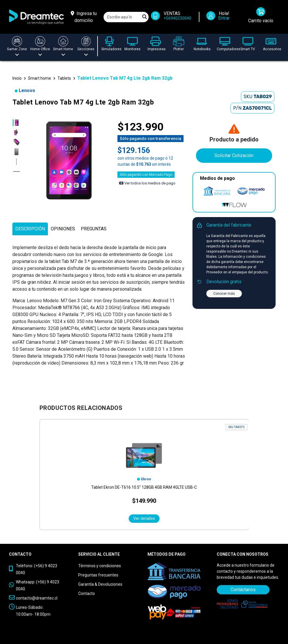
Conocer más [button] (224, 294)
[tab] (30, 229)
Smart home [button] (40, 78)
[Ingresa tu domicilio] (84, 17)
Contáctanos (243, 590)
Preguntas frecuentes (98, 575)
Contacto (87, 593)
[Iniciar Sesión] (220, 17)
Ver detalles (144, 518)
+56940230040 (177, 18)
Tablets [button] (64, 78)
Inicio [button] (17, 78)
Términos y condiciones (100, 566)
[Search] (122, 17)
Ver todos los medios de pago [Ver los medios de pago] (147, 183)
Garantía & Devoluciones (100, 584)
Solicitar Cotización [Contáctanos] (234, 155)
